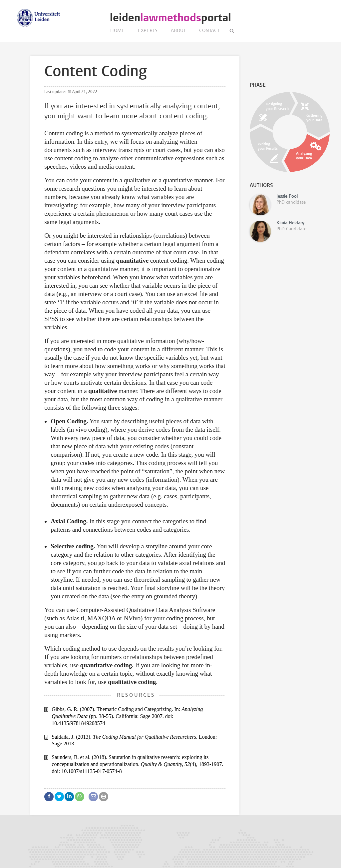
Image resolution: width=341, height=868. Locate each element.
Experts (148, 31)
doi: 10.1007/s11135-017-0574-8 (87, 771)
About (178, 31)
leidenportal (170, 18)
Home (117, 31)
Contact (209, 31)
